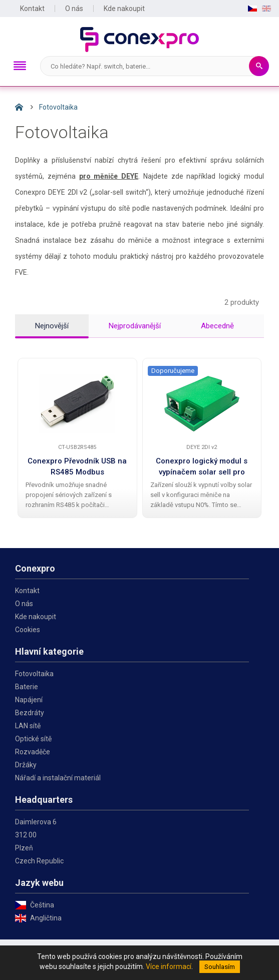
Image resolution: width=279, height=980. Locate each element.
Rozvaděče (33, 752)
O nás (74, 9)
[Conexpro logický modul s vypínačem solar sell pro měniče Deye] (202, 403)
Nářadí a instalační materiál (58, 778)
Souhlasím (220, 967)
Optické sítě (33, 739)
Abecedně (217, 326)
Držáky (26, 765)
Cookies (28, 630)
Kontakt (32, 9)
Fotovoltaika (34, 674)
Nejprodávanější (135, 326)
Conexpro (139, 40)
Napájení (29, 700)
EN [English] (266, 9)
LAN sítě (28, 726)
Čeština (42, 905)
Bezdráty (30, 713)
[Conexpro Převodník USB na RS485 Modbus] (77, 403)
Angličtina (46, 918)
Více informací (169, 966)
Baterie (27, 687)
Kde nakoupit (124, 9)
